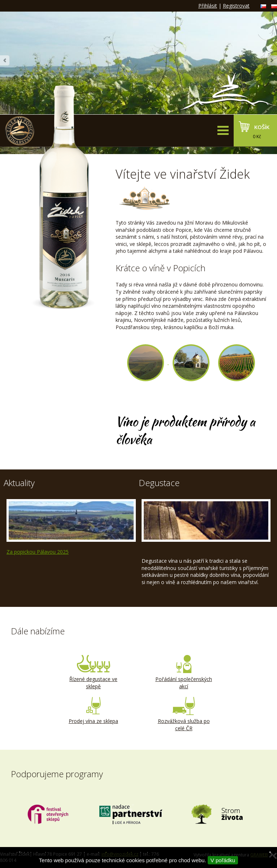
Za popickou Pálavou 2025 (38, 552)
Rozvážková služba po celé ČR (184, 714)
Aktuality (19, 483)
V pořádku (223, 860)
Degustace (159, 483)
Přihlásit (208, 6)
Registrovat (236, 6)
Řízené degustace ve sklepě (94, 672)
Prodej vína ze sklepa (94, 711)
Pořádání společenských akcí (184, 672)
